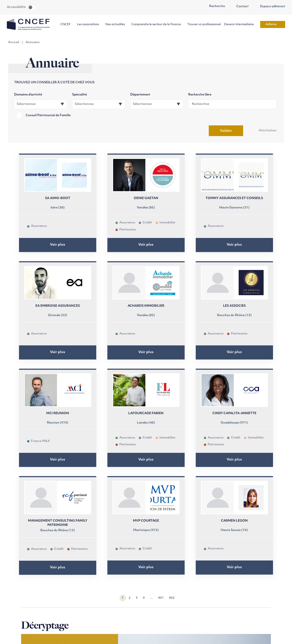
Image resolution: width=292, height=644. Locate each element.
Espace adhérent (270, 7)
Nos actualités (117, 24)
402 (172, 598)
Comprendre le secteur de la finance (158, 24)
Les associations (90, 24)
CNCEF (67, 24)
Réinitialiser (268, 131)
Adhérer (273, 24)
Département (140, 95)
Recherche (215, 6)
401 (161, 598)
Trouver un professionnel (204, 24)
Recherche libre (200, 95)
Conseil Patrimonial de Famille (48, 115)
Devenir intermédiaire (240, 24)
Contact (240, 7)
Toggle (32, 7)
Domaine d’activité (28, 95)
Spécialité (80, 95)
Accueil (14, 43)
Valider (226, 131)
